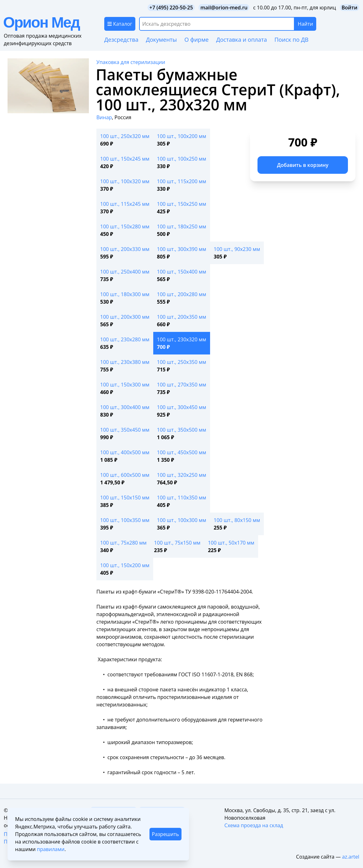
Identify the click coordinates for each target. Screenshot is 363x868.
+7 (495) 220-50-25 (171, 8)
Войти (349, 8)
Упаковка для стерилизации (131, 62)
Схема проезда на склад (254, 825)
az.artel (351, 857)
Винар (104, 117)
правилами (51, 849)
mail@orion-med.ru (224, 8)
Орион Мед (41, 22)
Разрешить (165, 834)
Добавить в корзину (303, 165)
